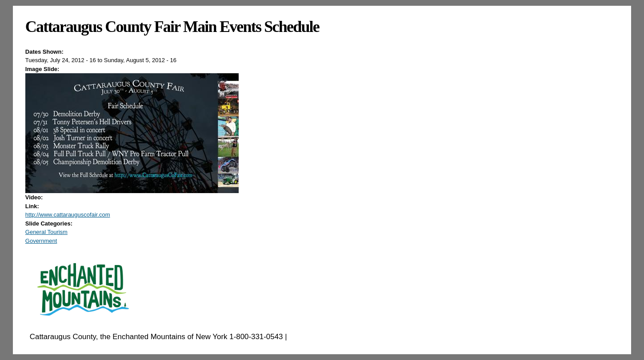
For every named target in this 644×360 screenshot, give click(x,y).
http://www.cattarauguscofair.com (68, 215)
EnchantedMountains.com (332, 337)
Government (41, 241)
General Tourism (46, 232)
